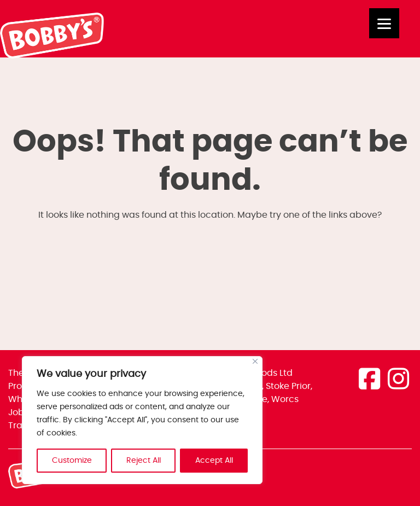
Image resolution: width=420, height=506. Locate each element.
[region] (142, 420)
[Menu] (384, 23)
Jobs (18, 412)
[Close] (255, 361)
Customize (72, 461)
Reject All (144, 461)
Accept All (214, 461)
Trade (21, 426)
